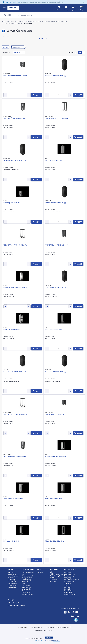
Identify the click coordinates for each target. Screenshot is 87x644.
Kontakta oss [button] (12, 585)
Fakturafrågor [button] (12, 583)
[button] (43, 47)
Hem (3, 22)
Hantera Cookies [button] (63, 627)
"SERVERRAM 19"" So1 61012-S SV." (15, 245)
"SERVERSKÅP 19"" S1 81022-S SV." (57, 245)
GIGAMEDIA (48, 74)
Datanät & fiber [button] (70, 574)
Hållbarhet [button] (11, 578)
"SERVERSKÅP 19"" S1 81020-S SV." (15, 456)
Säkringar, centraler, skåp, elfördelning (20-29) (23, 22)
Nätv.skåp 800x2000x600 (54, 160)
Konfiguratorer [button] (27, 578)
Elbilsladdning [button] (69, 576)
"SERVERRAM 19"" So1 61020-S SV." (57, 118)
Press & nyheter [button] (13, 576)
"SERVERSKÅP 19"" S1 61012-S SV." (57, 414)
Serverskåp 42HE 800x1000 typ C (15, 372)
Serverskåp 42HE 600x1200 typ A (56, 76)
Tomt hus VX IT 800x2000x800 (14, 499)
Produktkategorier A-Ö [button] (28, 573)
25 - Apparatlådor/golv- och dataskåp (54, 22)
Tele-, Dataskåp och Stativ (13, 23)
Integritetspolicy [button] (37, 627)
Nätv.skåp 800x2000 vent (12, 330)
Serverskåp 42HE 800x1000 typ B (15, 160)
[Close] (83, 2)
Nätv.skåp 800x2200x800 (12, 541)
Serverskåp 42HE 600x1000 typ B (56, 372)
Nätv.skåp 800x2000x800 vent (55, 541)
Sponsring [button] (11, 580)
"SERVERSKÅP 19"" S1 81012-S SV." (15, 76)
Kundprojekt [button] (12, 582)
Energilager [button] (68, 578)
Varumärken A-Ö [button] (28, 576)
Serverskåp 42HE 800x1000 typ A (56, 287)
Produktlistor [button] (26, 585)
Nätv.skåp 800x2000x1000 (54, 499)
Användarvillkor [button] (27, 595)
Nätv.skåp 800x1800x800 (54, 330)
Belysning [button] (68, 572)
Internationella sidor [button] (43, 630)
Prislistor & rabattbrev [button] (26, 582)
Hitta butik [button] (50, 627)
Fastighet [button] (67, 587)
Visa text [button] (43, 38)
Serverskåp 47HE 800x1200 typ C (56, 203)
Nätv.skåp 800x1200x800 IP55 (13, 203)
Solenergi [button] (68, 583)
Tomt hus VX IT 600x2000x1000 (56, 456)
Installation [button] (68, 593)
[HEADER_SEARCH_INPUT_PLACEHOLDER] (43, 15)
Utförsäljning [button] (26, 580)
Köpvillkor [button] (39, 572)
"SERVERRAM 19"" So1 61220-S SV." (15, 414)
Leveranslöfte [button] (26, 589)
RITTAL (47, 158)
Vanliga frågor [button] (13, 587)
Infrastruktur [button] (69, 591)
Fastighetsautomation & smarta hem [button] (72, 581)
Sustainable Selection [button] (54, 581)
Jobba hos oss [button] (12, 574)
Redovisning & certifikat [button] (55, 577)
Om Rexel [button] (11, 572)
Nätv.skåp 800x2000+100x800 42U (15, 287)
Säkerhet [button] (67, 585)
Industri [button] (67, 589)
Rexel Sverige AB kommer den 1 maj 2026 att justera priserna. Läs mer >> (43, 2)
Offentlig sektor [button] (70, 595)
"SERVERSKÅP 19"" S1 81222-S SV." (15, 118)
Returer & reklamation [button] (26, 592)
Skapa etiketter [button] (27, 587)
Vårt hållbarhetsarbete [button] (56, 573)
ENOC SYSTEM (7, 74)
